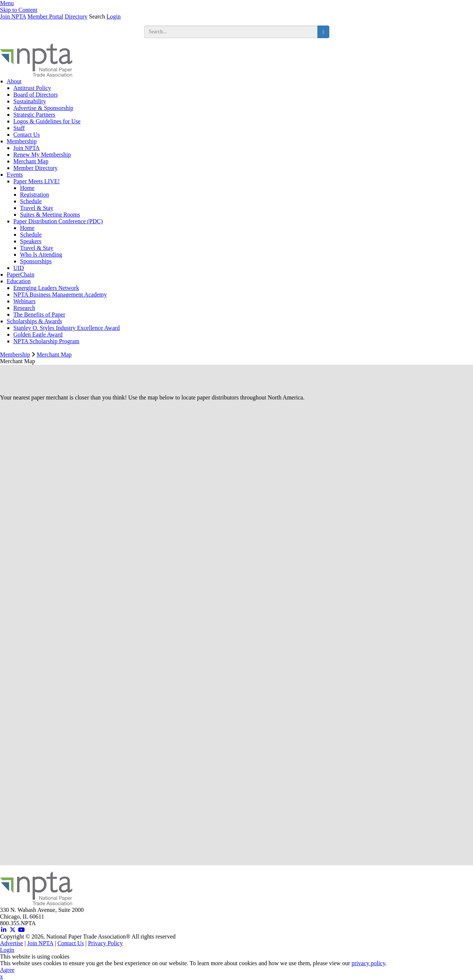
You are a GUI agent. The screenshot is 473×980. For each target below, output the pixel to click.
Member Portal (45, 16)
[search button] (323, 32)
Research (24, 308)
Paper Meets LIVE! (36, 181)
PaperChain (21, 275)
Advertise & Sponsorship (43, 108)
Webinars (24, 301)
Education (19, 281)
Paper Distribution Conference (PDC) (58, 221)
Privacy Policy (106, 943)
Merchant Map (31, 161)
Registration (34, 195)
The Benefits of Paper (39, 315)
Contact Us (27, 135)
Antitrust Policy (32, 88)
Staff (19, 128)
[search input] (231, 32)
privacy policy (368, 963)
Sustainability (30, 101)
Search (97, 16)
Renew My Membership (42, 155)
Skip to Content (19, 10)
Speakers (31, 241)
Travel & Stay (37, 208)
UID (19, 268)
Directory (76, 16)
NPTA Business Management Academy (60, 295)
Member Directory (36, 168)
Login (114, 16)
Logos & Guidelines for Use (47, 121)
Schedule (31, 201)
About (14, 81)
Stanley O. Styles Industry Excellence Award (66, 328)
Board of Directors (36, 95)
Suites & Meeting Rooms (50, 215)
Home (27, 188)
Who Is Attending (41, 255)
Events (15, 175)
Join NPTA (13, 16)
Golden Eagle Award (38, 335)
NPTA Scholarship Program (46, 341)
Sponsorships (36, 261)
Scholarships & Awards (34, 321)
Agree (7, 970)
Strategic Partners (34, 115)
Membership (22, 141)
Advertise (11, 943)
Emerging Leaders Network (46, 288)
